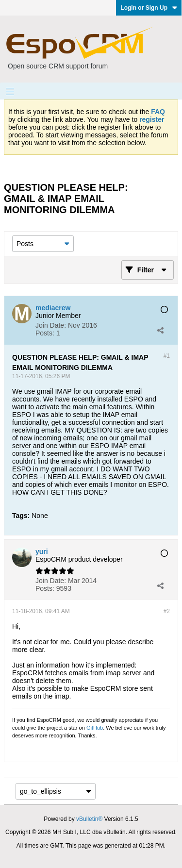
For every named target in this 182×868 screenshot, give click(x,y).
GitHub (95, 728)
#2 (167, 611)
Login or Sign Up (149, 8)
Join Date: (51, 325)
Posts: (45, 333)
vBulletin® (89, 819)
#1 (167, 356)
